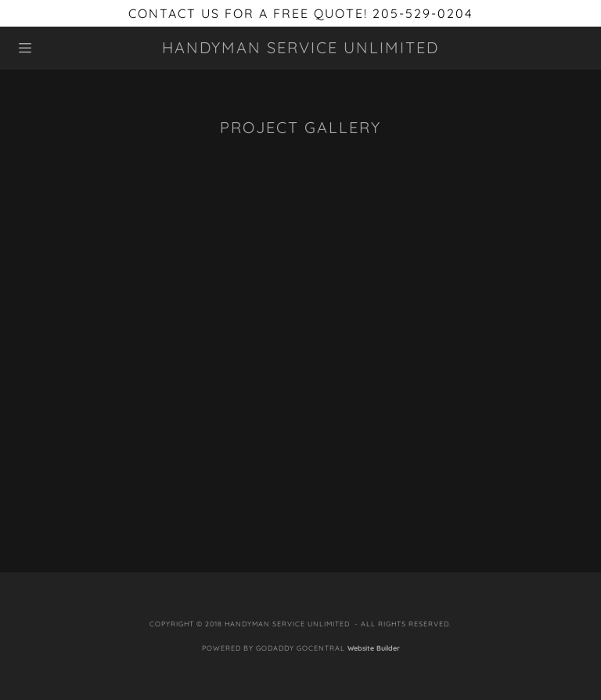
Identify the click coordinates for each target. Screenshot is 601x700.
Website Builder (374, 648)
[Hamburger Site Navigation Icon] (60, 48)
